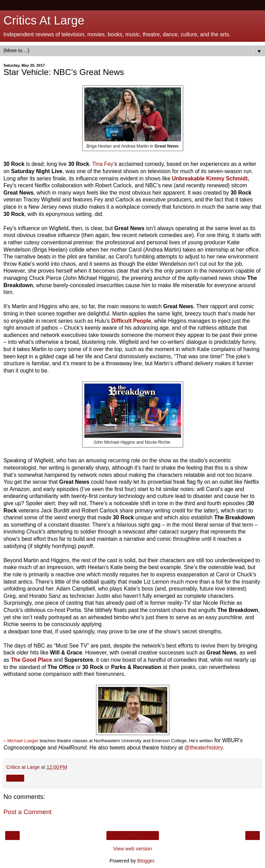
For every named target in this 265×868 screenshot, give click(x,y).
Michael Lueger (23, 741)
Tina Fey (103, 164)
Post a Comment (27, 812)
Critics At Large (44, 20)
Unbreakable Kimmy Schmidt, (210, 178)
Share (15, 778)
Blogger (146, 861)
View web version (133, 849)
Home (132, 836)
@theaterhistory (204, 748)
